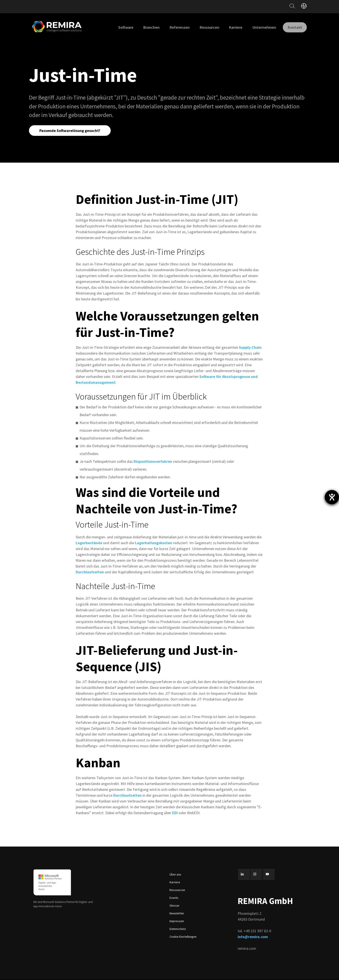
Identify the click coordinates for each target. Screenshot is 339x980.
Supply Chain (250, 348)
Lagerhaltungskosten (154, 543)
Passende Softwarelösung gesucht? (70, 131)
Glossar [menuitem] (174, 906)
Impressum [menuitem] (177, 921)
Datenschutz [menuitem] (178, 929)
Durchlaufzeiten (90, 572)
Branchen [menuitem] (148, 27)
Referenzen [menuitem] (176, 27)
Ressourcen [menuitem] (206, 27)
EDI (175, 813)
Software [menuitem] (122, 27)
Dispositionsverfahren (153, 462)
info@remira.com (253, 937)
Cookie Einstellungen (183, 937)
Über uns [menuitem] (175, 875)
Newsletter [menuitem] (177, 914)
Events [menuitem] (174, 898)
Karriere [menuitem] (232, 27)
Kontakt (293, 27)
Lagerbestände (89, 543)
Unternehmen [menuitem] (261, 27)
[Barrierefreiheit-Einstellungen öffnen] (332, 497)
